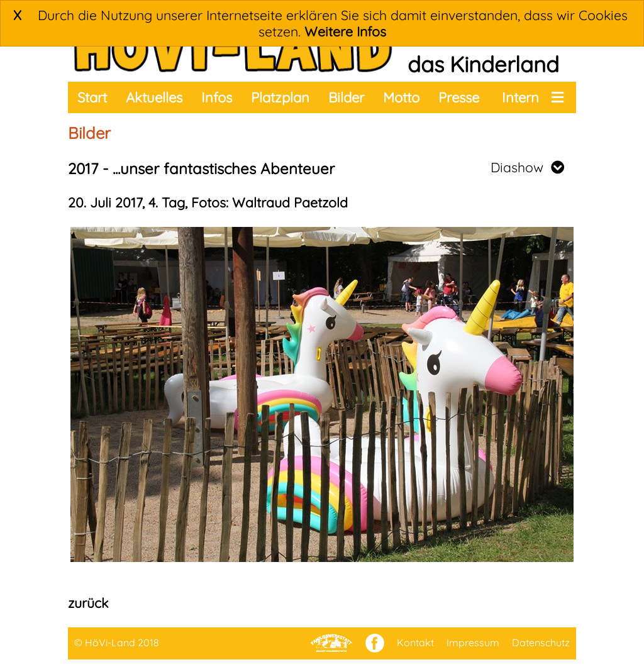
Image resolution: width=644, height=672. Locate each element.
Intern (520, 97)
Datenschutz (541, 642)
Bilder (346, 97)
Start (92, 97)
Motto (401, 97)
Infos (217, 97)
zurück (88, 603)
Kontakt (415, 642)
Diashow (527, 167)
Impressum (473, 642)
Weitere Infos (345, 31)
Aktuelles (154, 97)
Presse (459, 97)
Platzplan (280, 97)
